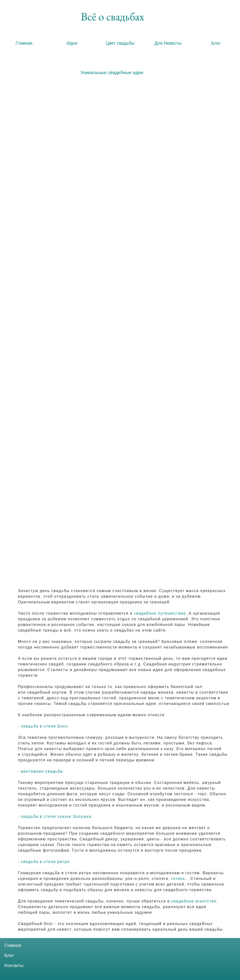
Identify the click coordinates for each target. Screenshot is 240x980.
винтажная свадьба (42, 771)
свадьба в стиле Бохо (44, 726)
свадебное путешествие (160, 613)
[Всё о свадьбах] (112, 16)
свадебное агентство (194, 901)
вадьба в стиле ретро (47, 861)
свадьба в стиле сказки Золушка (56, 816)
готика (178, 878)
